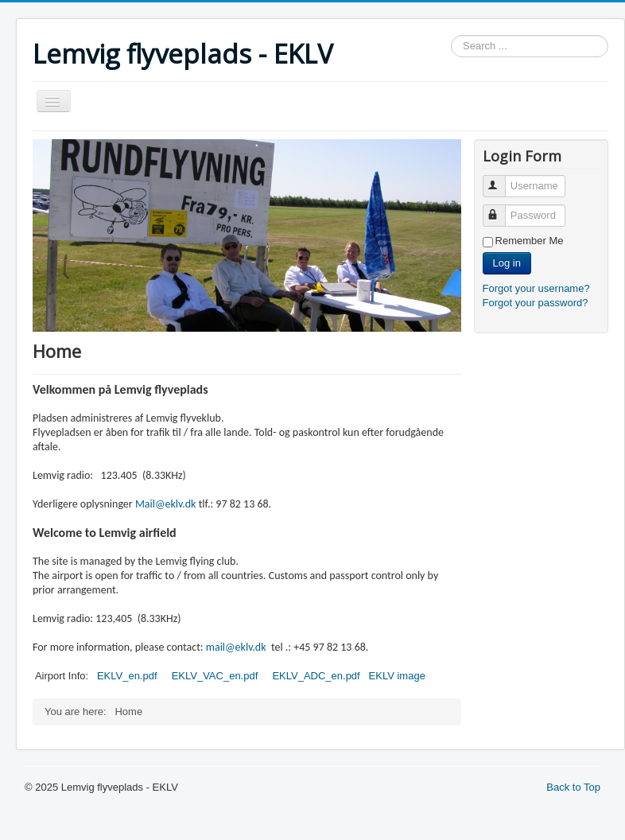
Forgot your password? (536, 303)
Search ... (451, 35)
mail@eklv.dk (236, 647)
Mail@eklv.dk (166, 504)
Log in (507, 263)
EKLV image (397, 676)
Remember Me (530, 241)
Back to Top (573, 787)
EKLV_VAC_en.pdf (215, 676)
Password (501, 209)
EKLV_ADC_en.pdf (316, 676)
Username (501, 179)
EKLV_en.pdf (128, 676)
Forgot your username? (536, 288)
